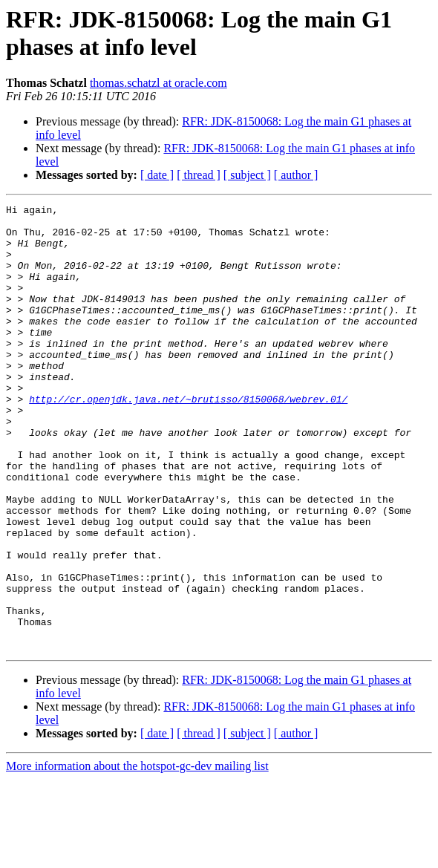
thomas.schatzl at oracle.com (158, 83)
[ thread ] (199, 175)
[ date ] (157, 175)
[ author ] (296, 175)
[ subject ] (247, 175)
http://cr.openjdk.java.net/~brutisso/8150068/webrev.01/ (188, 439)
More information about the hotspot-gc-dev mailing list (137, 855)
